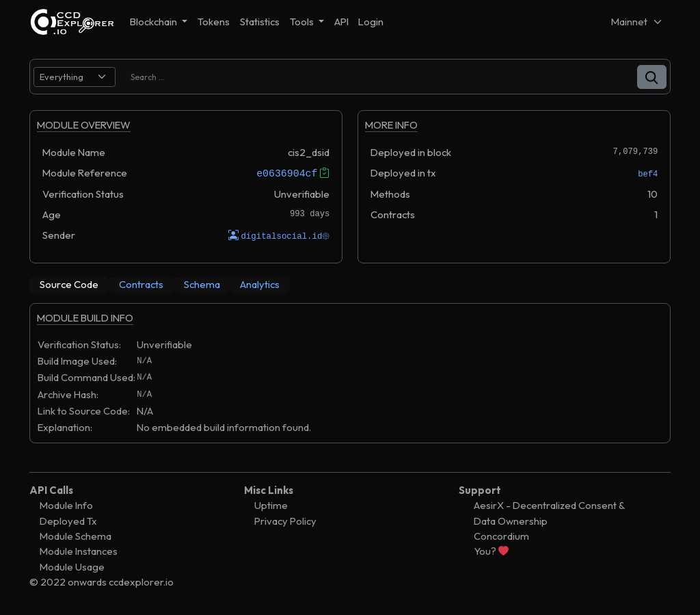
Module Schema (76, 535)
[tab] (69, 285)
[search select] (75, 77)
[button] (652, 77)
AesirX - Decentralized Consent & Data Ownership (549, 513)
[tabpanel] (350, 380)
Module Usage (72, 566)
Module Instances (79, 551)
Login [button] (371, 22)
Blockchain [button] (154, 22)
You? (491, 551)
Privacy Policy (285, 520)
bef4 (648, 174)
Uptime (271, 505)
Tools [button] (303, 22)
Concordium (501, 535)
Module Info (66, 505)
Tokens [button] (214, 22)
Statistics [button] (260, 22)
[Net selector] (637, 22)
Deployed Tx (68, 520)
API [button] (341, 22)
